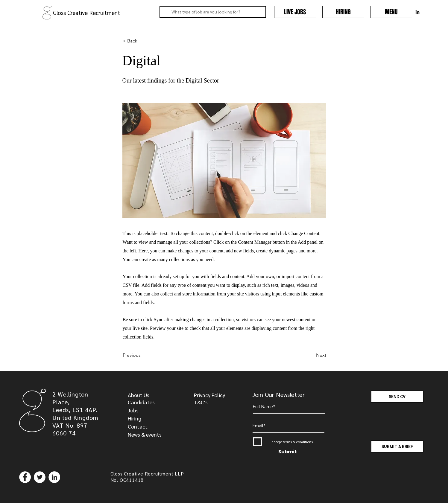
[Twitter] (40, 477)
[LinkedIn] (54, 477)
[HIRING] (343, 12)
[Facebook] (25, 477)
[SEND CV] (397, 397)
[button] (391, 12)
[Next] (311, 355)
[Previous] (142, 355)
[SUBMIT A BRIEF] (397, 446)
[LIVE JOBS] (295, 12)
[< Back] (142, 41)
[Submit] (288, 452)
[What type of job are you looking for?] (212, 12)
